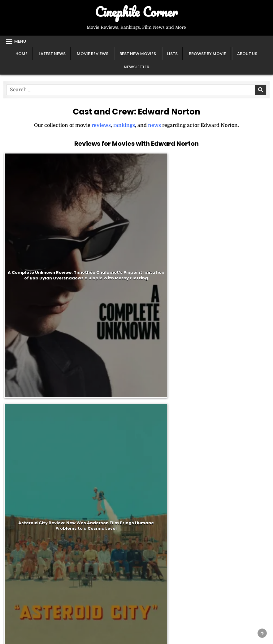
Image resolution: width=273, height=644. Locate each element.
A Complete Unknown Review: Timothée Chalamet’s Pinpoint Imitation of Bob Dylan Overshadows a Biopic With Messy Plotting (35, 199)
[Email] (136, 458)
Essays (16, 585)
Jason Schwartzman (38, 402)
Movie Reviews (93, 54)
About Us (247, 54)
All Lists (193, 525)
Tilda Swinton (30, 378)
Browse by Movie (207, 54)
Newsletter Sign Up (31, 518)
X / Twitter (20, 525)
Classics (105, 510)
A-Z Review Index (117, 534)
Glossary (18, 593)
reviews (101, 125)
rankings (124, 125)
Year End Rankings (206, 518)
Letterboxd (21, 541)
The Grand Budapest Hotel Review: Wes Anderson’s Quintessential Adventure (103, 298)
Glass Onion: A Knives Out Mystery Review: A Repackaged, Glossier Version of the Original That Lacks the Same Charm (170, 199)
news (154, 125)
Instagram (20, 534)
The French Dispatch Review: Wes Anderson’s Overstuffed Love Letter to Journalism (238, 200)
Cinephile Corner (136, 12)
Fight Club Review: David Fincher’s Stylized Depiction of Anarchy (238, 298)
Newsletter (136, 67)
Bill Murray (27, 394)
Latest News (52, 54)
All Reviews (109, 525)
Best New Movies (138, 54)
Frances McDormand (39, 418)
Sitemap (17, 549)
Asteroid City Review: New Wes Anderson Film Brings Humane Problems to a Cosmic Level (103, 200)
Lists (172, 54)
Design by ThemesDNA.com (136, 638)
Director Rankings (205, 510)
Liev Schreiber (31, 434)
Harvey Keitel (30, 426)
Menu (20, 41)
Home (22, 54)
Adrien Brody (29, 410)
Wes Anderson (31, 386)
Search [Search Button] (135, 616)
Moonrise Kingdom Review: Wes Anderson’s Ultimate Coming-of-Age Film (170, 298)
